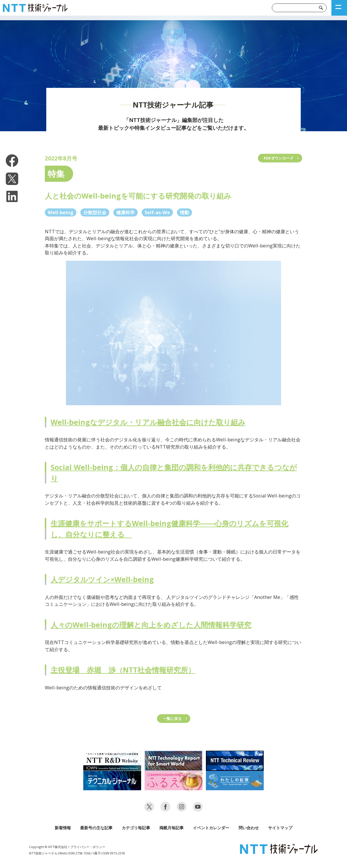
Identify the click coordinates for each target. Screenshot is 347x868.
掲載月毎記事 (171, 828)
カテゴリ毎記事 (136, 828)
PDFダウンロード (279, 158)
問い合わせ (249, 828)
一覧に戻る (172, 719)
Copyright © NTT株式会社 (48, 847)
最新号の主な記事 (96, 828)
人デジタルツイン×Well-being (102, 579)
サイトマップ (280, 828)
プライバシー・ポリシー (88, 847)
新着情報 (63, 828)
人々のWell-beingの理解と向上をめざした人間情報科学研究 (151, 625)
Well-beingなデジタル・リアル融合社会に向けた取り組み (148, 422)
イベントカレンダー (211, 828)
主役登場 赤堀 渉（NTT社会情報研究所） (123, 670)
